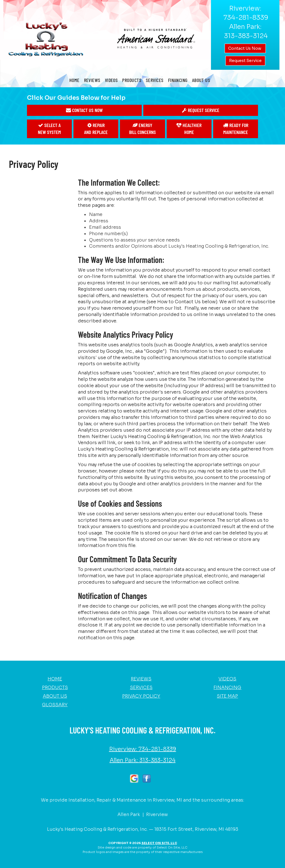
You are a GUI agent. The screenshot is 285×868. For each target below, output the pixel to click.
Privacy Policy (141, 696)
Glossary (55, 705)
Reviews (92, 80)
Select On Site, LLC (159, 843)
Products (132, 80)
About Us (201, 80)
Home (74, 80)
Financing (178, 80)
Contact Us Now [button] (245, 48)
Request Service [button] (245, 61)
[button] (84, 110)
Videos (111, 80)
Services (155, 80)
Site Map (227, 696)
